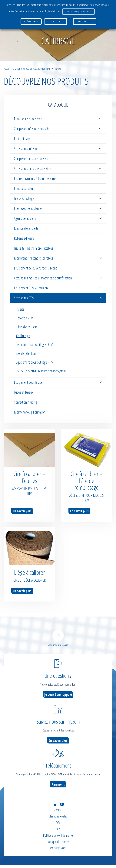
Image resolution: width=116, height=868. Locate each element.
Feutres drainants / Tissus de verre (35, 179)
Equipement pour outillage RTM (35, 362)
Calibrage (23, 336)
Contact (58, 812)
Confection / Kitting (25, 402)
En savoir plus (22, 511)
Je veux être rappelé (58, 697)
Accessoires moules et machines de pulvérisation (58, 278)
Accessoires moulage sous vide (58, 169)
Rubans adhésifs (24, 238)
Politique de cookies (58, 844)
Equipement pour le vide (58, 382)
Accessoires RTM (42, 69)
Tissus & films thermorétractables (34, 248)
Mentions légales (58, 819)
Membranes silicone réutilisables (58, 258)
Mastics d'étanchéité (26, 228)
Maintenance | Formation (30, 412)
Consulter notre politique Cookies (78, 11)
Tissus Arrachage (58, 198)
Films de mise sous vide (58, 119)
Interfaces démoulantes (58, 208)
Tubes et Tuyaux (24, 392)
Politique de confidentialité (58, 838)
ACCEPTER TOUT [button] (85, 21)
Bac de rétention (26, 353)
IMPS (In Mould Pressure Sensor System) (41, 371)
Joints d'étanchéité (27, 327)
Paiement (58, 787)
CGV (58, 825)
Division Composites (23, 69)
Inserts (20, 309)
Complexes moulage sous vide (32, 159)
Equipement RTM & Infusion (58, 288)
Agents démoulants (58, 218)
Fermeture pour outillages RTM (35, 345)
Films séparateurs (25, 188)
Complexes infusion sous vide (58, 129)
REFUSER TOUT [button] (56, 21)
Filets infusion (22, 139)
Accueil (7, 69)
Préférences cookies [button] (31, 21)
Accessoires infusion (58, 149)
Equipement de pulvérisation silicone (36, 268)
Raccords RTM (25, 318)
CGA (58, 832)
